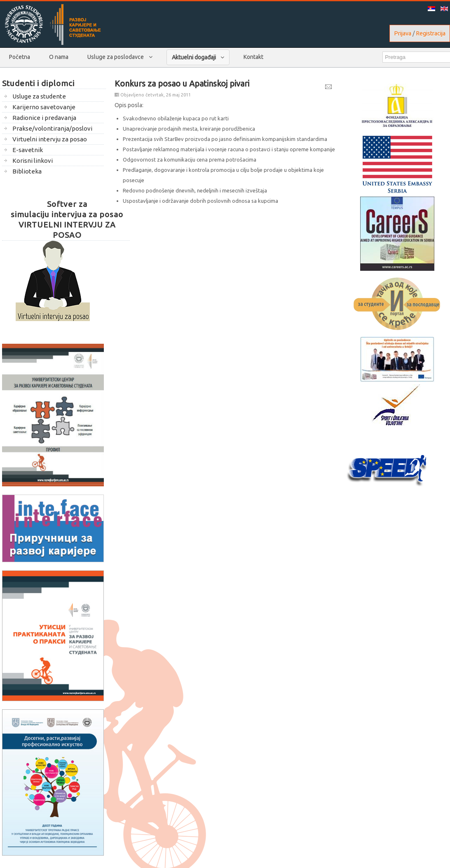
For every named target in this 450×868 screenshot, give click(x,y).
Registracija (431, 33)
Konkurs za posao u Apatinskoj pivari (182, 83)
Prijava (403, 33)
